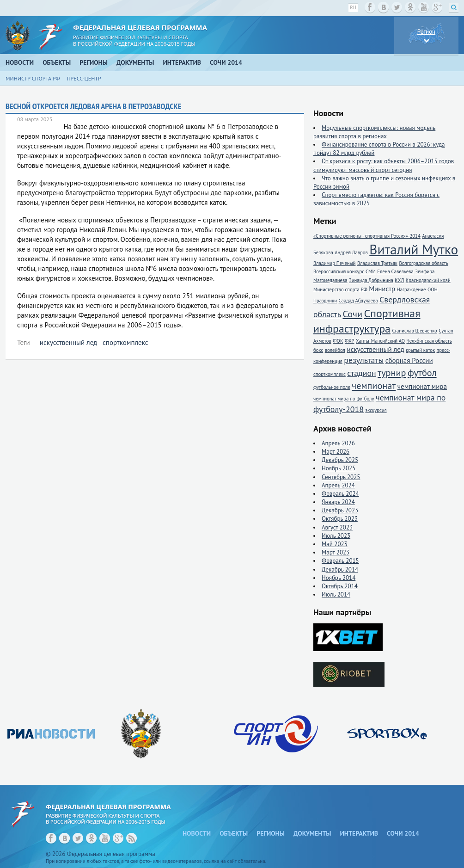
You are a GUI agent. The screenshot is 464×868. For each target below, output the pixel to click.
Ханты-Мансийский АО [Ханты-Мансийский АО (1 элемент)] (380, 341)
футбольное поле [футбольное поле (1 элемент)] (332, 387)
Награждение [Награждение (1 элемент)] (412, 289)
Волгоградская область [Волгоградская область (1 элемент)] (423, 263)
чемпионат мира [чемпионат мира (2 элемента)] (422, 386)
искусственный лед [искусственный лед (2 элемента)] (375, 349)
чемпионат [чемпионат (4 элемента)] (374, 385)
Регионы (94, 62)
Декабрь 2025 (340, 460)
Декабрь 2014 (340, 569)
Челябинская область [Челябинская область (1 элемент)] (429, 341)
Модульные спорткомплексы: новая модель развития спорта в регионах (374, 132)
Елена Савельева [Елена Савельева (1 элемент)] (395, 271)
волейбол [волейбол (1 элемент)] (335, 350)
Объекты (57, 62)
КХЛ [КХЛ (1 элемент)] (399, 280)
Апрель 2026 (338, 443)
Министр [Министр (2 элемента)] (382, 289)
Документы (135, 62)
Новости (20, 62)
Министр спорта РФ (33, 78)
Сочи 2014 (226, 62)
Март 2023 (336, 552)
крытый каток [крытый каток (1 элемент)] (420, 350)
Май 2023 (335, 544)
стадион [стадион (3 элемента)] (361, 373)
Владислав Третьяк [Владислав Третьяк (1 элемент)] (377, 263)
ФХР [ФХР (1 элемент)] (350, 341)
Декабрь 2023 (340, 510)
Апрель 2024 (338, 485)
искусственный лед (68, 342)
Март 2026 (336, 452)
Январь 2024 (338, 502)
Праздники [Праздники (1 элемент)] (325, 301)
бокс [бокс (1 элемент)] (318, 350)
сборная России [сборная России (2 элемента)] (409, 360)
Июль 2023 (336, 536)
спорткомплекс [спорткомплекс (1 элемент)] (330, 374)
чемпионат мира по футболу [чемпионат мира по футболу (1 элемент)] (344, 399)
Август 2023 (337, 527)
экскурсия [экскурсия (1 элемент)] (376, 410)
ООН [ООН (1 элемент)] (433, 289)
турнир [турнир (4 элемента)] (392, 372)
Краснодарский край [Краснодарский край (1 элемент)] (428, 280)
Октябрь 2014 (340, 586)
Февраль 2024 (340, 494)
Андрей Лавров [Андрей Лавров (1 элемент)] (351, 252)
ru (353, 7)
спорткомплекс (125, 342)
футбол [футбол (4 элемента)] (422, 372)
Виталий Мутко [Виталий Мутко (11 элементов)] (414, 249)
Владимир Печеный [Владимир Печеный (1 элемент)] (334, 263)
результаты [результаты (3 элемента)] (364, 360)
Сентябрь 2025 (341, 477)
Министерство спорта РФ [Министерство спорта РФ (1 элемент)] (340, 289)
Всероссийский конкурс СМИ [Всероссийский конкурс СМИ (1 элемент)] (345, 271)
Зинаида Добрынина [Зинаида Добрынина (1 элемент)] (371, 280)
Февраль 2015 (340, 561)
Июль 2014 (336, 594)
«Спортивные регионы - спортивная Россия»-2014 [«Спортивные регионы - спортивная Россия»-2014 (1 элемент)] (367, 236)
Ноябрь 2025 (339, 468)
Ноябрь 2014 (339, 578)
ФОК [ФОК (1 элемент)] (338, 341)
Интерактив (182, 62)
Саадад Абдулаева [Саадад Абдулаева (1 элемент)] (358, 301)
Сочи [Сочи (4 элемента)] (352, 314)
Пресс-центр (84, 78)
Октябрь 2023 (340, 519)
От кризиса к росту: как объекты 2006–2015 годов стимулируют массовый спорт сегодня (384, 165)
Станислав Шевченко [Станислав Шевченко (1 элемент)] (414, 331)
